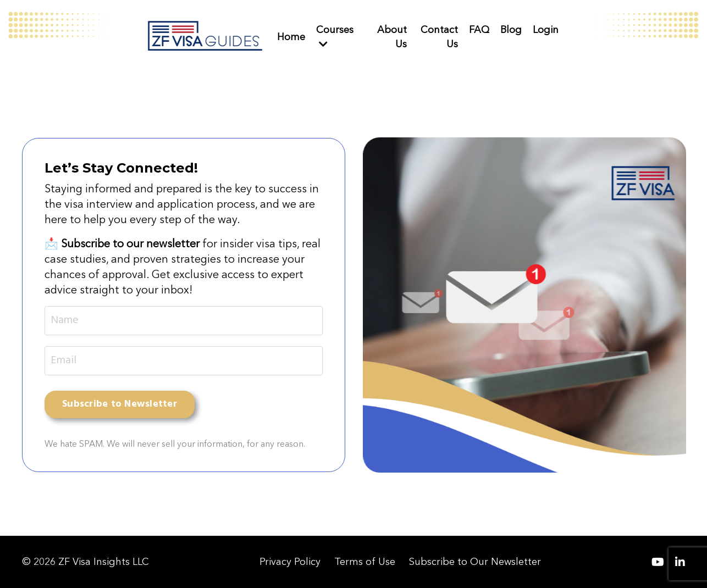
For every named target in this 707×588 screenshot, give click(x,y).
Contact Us (439, 37)
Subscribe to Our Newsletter (475, 562)
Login (546, 30)
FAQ (479, 30)
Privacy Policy (290, 562)
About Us (392, 37)
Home (291, 37)
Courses (335, 36)
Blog (511, 30)
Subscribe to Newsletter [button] (120, 404)
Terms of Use (365, 562)
